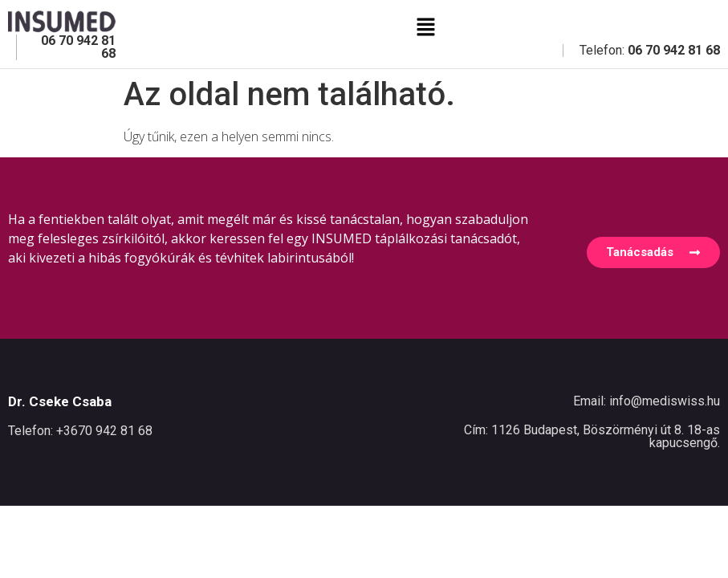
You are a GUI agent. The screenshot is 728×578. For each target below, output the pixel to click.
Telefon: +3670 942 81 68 (80, 431)
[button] (425, 27)
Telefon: (650, 50)
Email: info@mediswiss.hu (647, 401)
